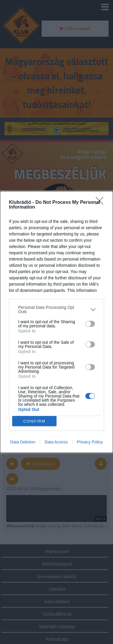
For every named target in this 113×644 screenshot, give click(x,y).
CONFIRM (34, 421)
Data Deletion (23, 442)
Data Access (56, 442)
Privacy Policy (90, 442)
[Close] (101, 203)
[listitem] (56, 309)
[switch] (90, 324)
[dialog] (56, 322)
